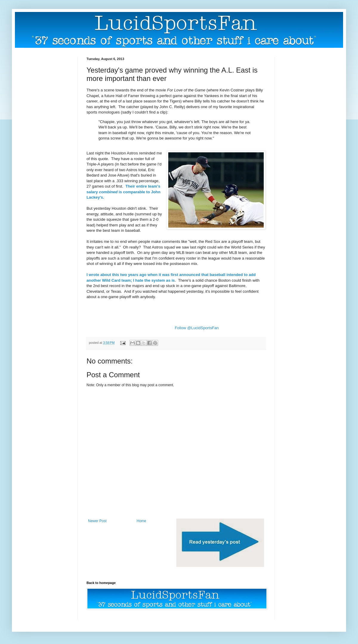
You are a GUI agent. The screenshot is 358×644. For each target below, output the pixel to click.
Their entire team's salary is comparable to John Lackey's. (124, 192)
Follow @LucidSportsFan (197, 328)
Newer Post (97, 521)
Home (141, 521)
